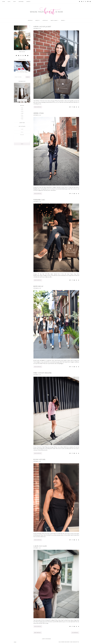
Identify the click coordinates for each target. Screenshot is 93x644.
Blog (9, 2)
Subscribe (21, 2)
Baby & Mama (54, 21)
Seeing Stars (39, 113)
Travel (63, 21)
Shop (14, 2)
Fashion (30, 21)
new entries (38, 633)
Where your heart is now (67, 642)
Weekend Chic (39, 200)
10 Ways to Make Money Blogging (22, 72)
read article (38, 107)
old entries (75, 633)
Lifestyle (45, 21)
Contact (28, 2)
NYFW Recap (38, 286)
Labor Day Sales (40, 546)
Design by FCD (76, 642)
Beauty (37, 21)
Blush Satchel (40, 459)
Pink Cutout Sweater (43, 373)
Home (4, 2)
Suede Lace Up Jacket (42, 27)
